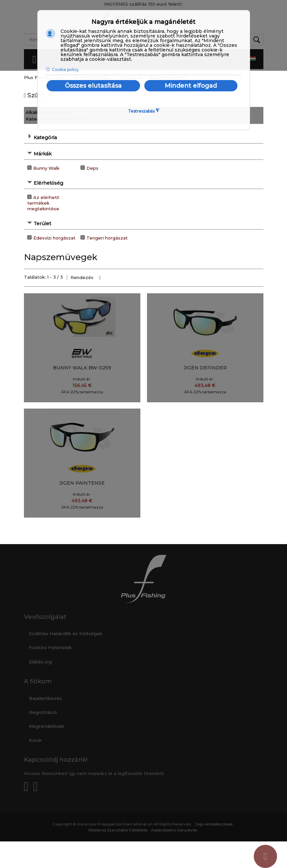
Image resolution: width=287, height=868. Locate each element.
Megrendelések (47, 726)
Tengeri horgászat (107, 238)
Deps (92, 168)
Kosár (35, 740)
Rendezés (82, 277)
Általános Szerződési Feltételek (118, 830)
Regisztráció (43, 712)
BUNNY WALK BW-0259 (82, 368)
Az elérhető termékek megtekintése (43, 203)
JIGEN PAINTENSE (82, 483)
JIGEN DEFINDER (205, 368)
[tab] (144, 137)
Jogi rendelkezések (214, 824)
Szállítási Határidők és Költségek (66, 633)
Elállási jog (40, 662)
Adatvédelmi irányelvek (174, 830)
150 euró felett (165, 4)
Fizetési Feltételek (50, 647)
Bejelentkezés (45, 698)
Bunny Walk (46, 168)
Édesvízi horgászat (54, 238)
